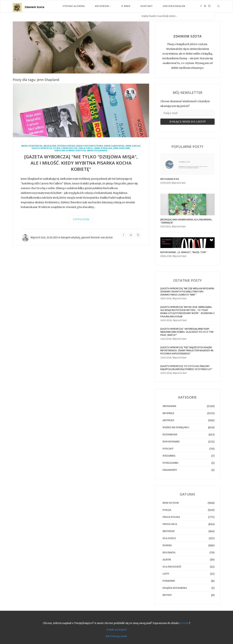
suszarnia (169, 456)
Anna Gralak (133, 146)
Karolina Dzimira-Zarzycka (70, 151)
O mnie (126, 6)
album (167, 560)
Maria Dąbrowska (114, 146)
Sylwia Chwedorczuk (65, 148)
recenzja (168, 413)
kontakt (184, 623)
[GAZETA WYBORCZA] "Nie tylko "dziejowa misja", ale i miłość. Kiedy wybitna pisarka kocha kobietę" (81, 163)
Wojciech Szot (38, 238)
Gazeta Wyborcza (42, 148)
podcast (168, 449)
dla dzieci (169, 538)
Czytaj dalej (81, 219)
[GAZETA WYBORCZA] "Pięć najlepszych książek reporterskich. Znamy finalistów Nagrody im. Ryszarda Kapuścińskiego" (187, 350)
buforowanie (171, 442)
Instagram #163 (170, 179)
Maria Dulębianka (97, 151)
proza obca (170, 524)
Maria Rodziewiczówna (90, 146)
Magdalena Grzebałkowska (59, 146)
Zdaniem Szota (34, 7)
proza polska (171, 517)
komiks (167, 545)
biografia (169, 552)
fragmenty (170, 470)
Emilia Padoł (86, 148)
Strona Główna (74, 6)
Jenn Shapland (122, 148)
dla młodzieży (172, 567)
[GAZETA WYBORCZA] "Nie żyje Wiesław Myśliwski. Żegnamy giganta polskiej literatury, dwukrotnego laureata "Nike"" (187, 292)
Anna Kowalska (103, 148)
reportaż (169, 531)
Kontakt (147, 6)
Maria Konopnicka (32, 146)
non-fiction (107, 238)
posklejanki (170, 463)
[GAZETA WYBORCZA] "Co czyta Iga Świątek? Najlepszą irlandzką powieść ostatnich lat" (186, 368)
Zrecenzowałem (174, 6)
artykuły (76, 238)
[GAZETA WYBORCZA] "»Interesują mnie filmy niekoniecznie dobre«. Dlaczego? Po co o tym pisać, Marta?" (187, 332)
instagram (169, 406)
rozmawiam (170, 434)
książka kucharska (175, 588)
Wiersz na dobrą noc (176, 427)
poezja (167, 510)
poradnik (169, 581)
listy (166, 574)
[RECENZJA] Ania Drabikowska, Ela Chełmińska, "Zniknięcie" (186, 221)
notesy (167, 595)
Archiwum (103, 6)
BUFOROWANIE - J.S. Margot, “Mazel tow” (183, 252)
